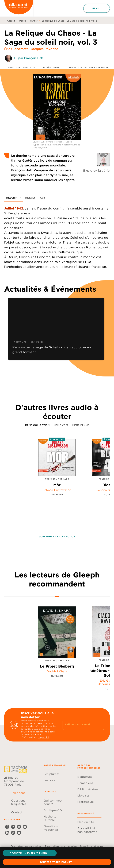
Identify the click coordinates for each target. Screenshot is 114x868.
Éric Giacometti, (17, 49)
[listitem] (7, 827)
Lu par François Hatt (29, 58)
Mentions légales (92, 846)
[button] (30, 853)
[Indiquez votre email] (79, 725)
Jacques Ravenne (44, 49)
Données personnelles (26, 846)
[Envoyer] (100, 725)
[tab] (14, 198)
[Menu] (97, 8)
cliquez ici (43, 737)
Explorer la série (96, 171)
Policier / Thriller (28, 21)
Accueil (11, 21)
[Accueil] (19, 8)
